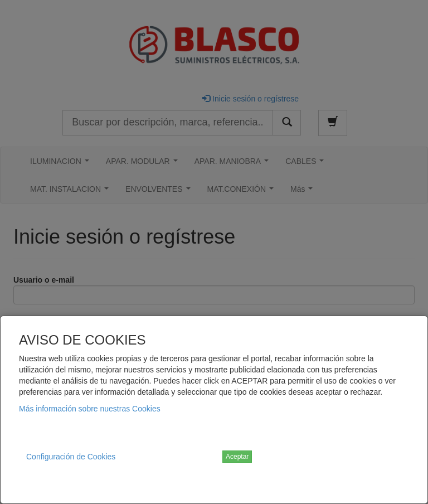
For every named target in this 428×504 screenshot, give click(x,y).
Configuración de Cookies (71, 457)
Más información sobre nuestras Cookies (90, 409)
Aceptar (237, 457)
